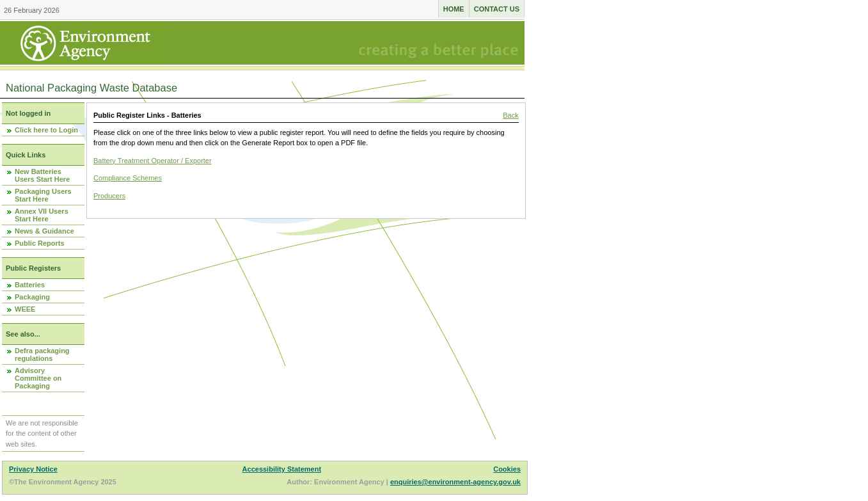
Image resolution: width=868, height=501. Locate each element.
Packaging (32, 297)
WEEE (25, 309)
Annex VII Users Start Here (42, 215)
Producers (109, 196)
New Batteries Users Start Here (42, 175)
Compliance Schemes (128, 178)
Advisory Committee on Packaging (38, 378)
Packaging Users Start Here (43, 195)
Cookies (507, 469)
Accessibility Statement (282, 469)
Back (510, 115)
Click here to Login (46, 130)
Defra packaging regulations (42, 354)
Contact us (497, 9)
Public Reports (40, 243)
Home (454, 9)
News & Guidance (44, 231)
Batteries (30, 285)
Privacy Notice (33, 469)
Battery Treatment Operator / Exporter (153, 161)
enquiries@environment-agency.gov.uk (455, 482)
